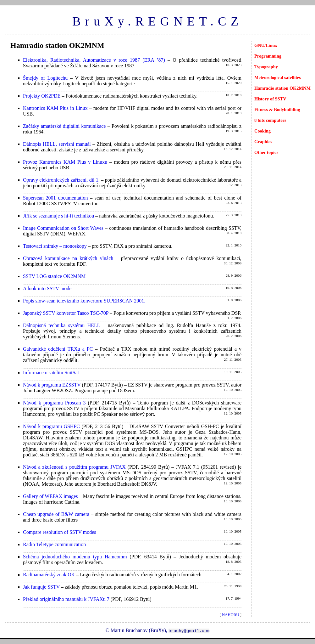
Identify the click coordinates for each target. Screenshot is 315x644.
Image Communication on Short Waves (63, 228)
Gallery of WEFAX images (50, 496)
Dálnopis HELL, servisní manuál (57, 144)
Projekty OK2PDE (42, 96)
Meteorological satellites (278, 77)
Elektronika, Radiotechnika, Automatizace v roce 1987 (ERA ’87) (94, 60)
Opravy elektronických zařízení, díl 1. (61, 180)
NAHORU (231, 615)
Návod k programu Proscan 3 (54, 403)
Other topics (266, 152)
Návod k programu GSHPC (51, 426)
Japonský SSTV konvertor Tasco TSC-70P (66, 313)
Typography (266, 67)
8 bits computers (270, 120)
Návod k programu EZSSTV (52, 385)
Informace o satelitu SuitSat (51, 373)
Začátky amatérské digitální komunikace (64, 126)
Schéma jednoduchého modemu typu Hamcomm (75, 557)
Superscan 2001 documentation (55, 198)
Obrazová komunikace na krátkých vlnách (68, 258)
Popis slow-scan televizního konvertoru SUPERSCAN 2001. (84, 301)
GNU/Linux (266, 45)
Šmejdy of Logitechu (45, 78)
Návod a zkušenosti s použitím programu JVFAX (74, 467)
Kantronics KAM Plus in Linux (55, 108)
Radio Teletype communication (54, 544)
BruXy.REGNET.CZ (157, 21)
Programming (268, 56)
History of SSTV (270, 99)
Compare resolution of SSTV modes (60, 532)
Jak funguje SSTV (41, 587)
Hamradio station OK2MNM (282, 88)
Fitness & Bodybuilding (277, 110)
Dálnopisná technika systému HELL (61, 325)
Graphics (263, 142)
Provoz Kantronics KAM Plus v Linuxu (65, 162)
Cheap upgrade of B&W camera (56, 514)
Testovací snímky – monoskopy (55, 246)
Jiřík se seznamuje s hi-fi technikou (58, 216)
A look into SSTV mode (47, 288)
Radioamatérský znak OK (49, 575)
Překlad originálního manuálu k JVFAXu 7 (66, 599)
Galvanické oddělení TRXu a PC (58, 349)
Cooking (262, 131)
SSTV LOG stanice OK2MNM (54, 276)
